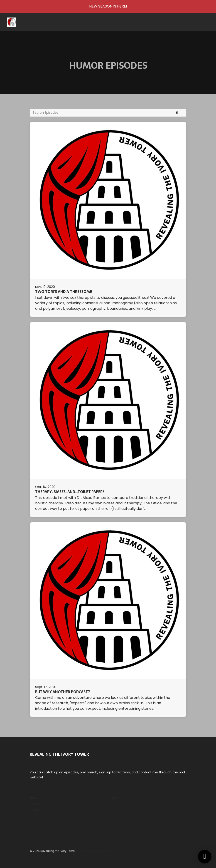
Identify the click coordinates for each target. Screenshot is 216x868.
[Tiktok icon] (41, 828)
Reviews (36, 810)
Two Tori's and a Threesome (64, 292)
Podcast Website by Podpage (99, 851)
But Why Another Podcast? (63, 692)
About (34, 804)
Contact (117, 804)
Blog (115, 798)
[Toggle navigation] (207, 22)
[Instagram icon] (32, 828)
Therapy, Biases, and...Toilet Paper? (70, 492)
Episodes (36, 798)
